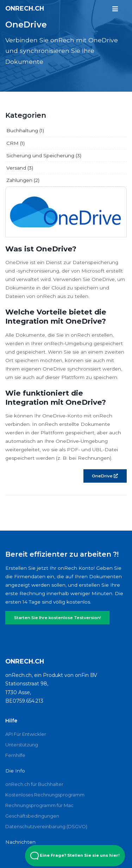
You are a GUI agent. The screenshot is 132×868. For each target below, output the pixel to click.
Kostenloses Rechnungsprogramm (45, 795)
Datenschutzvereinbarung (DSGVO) (46, 826)
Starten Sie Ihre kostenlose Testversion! (58, 618)
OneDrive (105, 476)
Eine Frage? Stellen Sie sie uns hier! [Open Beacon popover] (75, 856)
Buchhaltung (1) (25, 130)
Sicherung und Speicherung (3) (44, 155)
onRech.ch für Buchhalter (34, 784)
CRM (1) (15, 143)
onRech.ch (25, 8)
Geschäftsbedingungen (32, 816)
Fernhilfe (15, 755)
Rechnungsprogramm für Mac (39, 805)
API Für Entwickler (26, 734)
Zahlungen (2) (23, 180)
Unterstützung (22, 745)
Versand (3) (20, 168)
